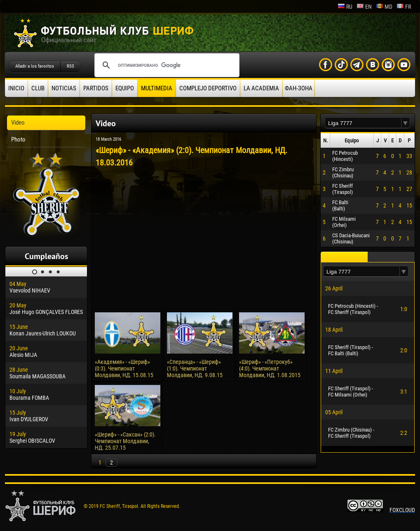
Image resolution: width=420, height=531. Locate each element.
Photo (18, 139)
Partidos (96, 88)
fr (404, 7)
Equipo (125, 88)
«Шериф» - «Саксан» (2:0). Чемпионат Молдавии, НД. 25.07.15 (125, 441)
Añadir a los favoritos (35, 66)
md (384, 7)
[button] (406, 123)
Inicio (16, 88)
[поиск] (166, 65)
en (364, 7)
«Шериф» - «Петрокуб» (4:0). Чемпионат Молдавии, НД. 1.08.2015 (270, 368)
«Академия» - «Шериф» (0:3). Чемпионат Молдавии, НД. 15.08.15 (124, 368)
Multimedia (157, 88)
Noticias (64, 88)
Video (18, 123)
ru (345, 7)
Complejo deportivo (208, 88)
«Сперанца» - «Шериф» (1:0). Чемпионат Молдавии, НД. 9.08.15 (195, 368)
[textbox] (363, 123)
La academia (261, 88)
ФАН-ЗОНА (299, 88)
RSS (70, 66)
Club (38, 88)
